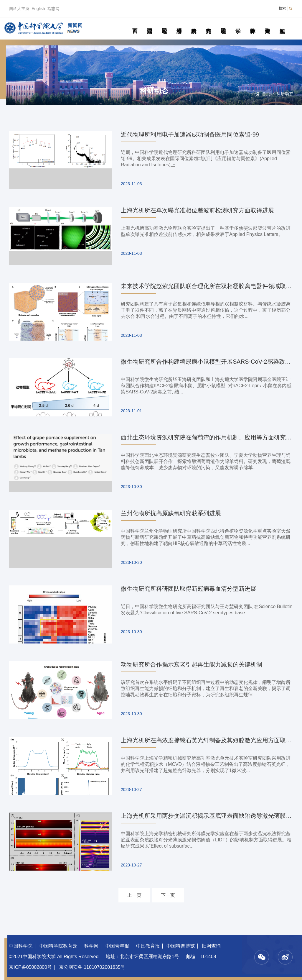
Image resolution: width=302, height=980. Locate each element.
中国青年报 (117, 946)
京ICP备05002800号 (30, 967)
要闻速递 (150, 24)
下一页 (168, 895)
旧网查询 (211, 946)
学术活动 (238, 24)
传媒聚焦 (267, 24)
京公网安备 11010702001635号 (92, 967)
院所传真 (194, 24)
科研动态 (179, 24)
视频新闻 (282, 24)
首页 (135, 24)
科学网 (91, 946)
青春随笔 (253, 24)
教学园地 (164, 24)
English (38, 9)
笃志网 (53, 9)
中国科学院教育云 (58, 946)
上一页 (134, 895)
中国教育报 (148, 946)
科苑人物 (208, 24)
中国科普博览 (181, 946)
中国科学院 (21, 946)
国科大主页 (19, 9)
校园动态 (223, 24)
